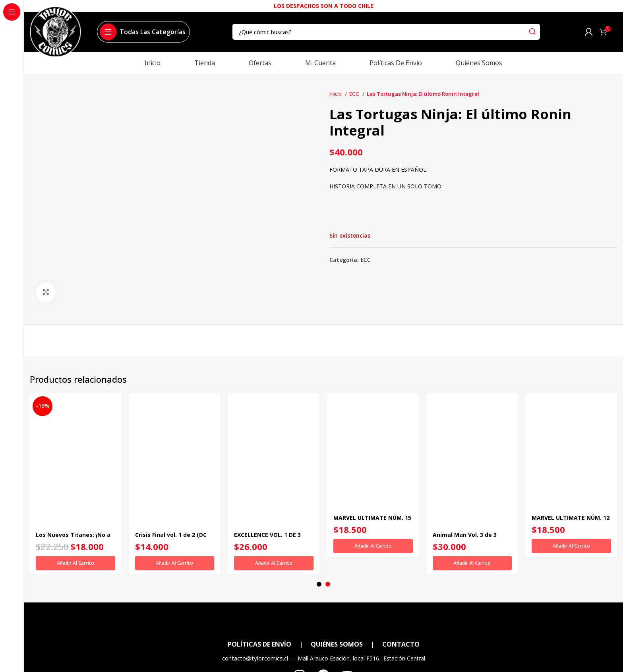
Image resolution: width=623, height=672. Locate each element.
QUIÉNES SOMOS (337, 629)
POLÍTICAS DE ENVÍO (259, 629)
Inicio (336, 94)
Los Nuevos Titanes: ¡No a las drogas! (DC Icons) (73, 539)
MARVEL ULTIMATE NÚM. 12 (571, 518)
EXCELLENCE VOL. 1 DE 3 (267, 535)
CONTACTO (401, 629)
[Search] (386, 32)
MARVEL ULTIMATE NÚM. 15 (372, 518)
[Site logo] (55, 35)
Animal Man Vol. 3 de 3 (465, 535)
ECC (355, 94)
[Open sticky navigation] (143, 32)
